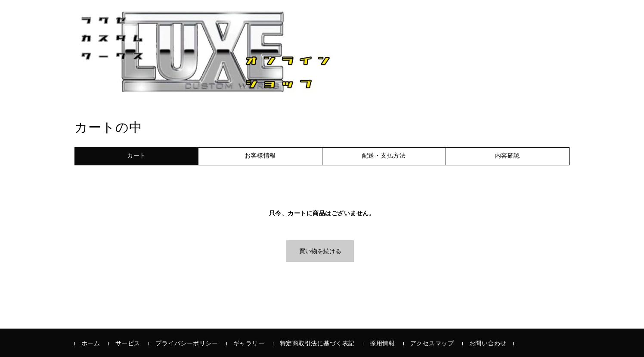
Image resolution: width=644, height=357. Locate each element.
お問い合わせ (488, 344)
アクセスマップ (432, 344)
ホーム (91, 344)
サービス (128, 344)
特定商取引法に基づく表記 (317, 344)
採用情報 (382, 344)
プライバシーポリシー (187, 344)
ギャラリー (249, 344)
